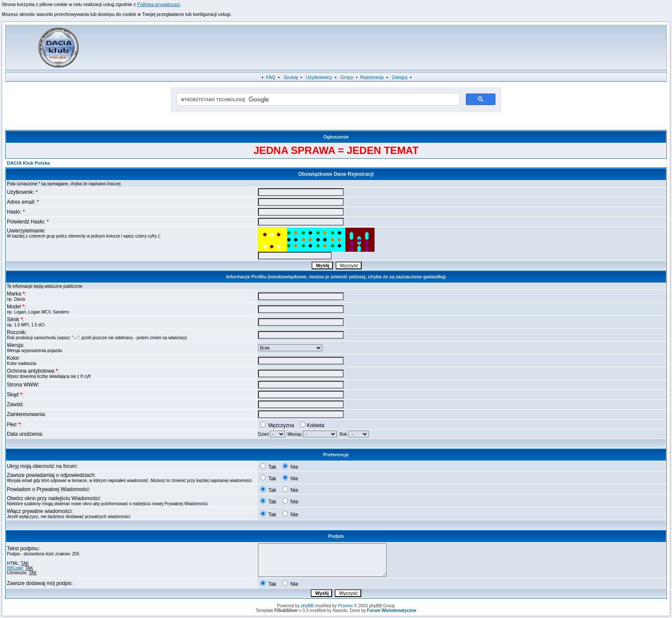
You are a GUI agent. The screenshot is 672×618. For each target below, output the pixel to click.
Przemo (345, 606)
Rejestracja (372, 77)
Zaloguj (399, 77)
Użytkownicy (319, 77)
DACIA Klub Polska (28, 163)
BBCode (15, 568)
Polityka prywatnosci (159, 4)
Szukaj (291, 77)
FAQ (271, 77)
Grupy (347, 77)
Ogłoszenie (336, 137)
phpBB (307, 606)
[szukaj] (317, 99)
